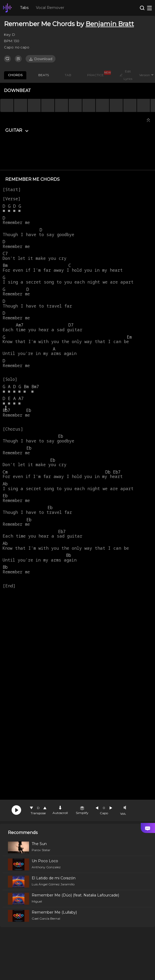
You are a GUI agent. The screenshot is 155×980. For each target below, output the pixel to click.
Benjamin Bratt (110, 24)
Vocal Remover (50, 8)
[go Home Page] (7, 8)
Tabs (24, 8)
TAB (68, 75)
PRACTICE (97, 74)
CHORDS (15, 75)
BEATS (44, 75)
